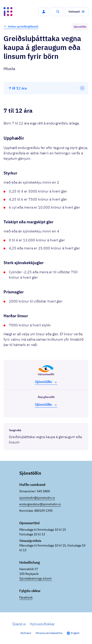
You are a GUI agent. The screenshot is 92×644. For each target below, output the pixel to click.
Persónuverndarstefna (49, 633)
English (75, 633)
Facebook (26, 597)
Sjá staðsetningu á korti (35, 578)
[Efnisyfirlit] (46, 88)
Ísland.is (19, 624)
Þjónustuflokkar (42, 624)
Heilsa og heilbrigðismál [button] (21, 26)
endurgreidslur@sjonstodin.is (40, 504)
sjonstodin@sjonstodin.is (37, 498)
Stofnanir (26, 633)
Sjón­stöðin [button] (46, 382)
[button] (44, 12)
